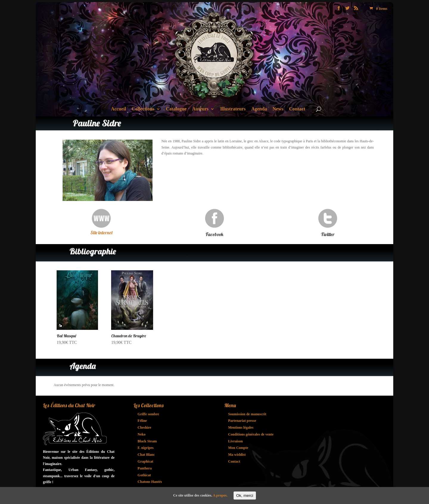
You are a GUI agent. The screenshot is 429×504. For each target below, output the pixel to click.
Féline (142, 421)
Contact (297, 109)
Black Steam (147, 441)
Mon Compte (238, 448)
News (278, 109)
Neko (142, 434)
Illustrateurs (233, 109)
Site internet (101, 233)
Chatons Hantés (150, 482)
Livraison (236, 441)
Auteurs (200, 109)
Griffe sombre (148, 414)
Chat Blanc (146, 455)
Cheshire (144, 427)
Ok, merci (245, 496)
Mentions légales (241, 427)
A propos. (220, 495)
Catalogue (176, 109)
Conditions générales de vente (251, 434)
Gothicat (144, 475)
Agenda (259, 109)
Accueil (118, 109)
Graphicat (146, 461)
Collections (143, 109)
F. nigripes (146, 448)
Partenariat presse (242, 421)
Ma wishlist (237, 455)
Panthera (145, 468)
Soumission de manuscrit (247, 414)
